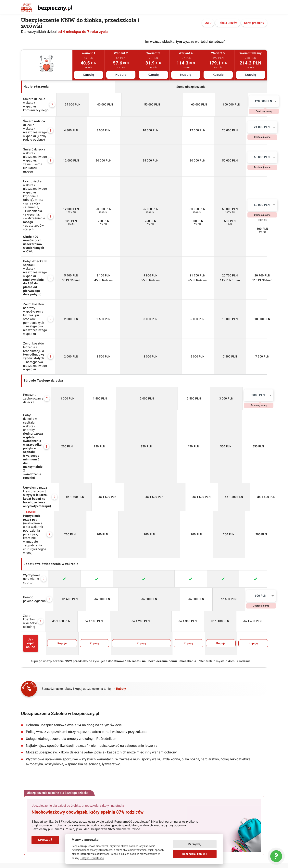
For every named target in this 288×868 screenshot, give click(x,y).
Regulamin (28, 728)
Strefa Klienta (92, 757)
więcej (28, 407)
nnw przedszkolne (84, 809)
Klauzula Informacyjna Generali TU (42, 759)
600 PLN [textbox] (250, 446)
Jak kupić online (44, 483)
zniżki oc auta (202, 819)
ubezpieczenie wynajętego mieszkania (111, 819)
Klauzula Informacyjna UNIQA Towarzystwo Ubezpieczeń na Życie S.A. (48, 776)
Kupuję (88, 75)
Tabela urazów (228, 23)
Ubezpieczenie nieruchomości (102, 749)
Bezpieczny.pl (29, 720)
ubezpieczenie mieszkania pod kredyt (51, 819)
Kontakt (26, 724)
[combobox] (251, 101)
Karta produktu (254, 23)
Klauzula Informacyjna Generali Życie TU (46, 763)
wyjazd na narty (36, 830)
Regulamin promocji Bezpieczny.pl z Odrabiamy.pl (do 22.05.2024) (43, 741)
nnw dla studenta (144, 809)
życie (167, 809)
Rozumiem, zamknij (195, 854)
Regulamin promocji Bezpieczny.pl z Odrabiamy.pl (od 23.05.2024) (43, 734)
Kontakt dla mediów (159, 724)
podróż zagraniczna (232, 819)
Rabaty (121, 524)
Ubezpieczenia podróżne (99, 732)
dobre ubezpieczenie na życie (165, 819)
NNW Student (92, 728)
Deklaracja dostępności (161, 740)
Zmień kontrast (160, 745)
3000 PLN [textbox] (250, 312)
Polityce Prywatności (92, 858)
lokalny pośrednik (233, 830)
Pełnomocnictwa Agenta (36, 782)
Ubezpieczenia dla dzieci (99, 720)
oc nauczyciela (114, 809)
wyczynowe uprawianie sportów (191, 830)
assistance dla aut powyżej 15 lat (76, 830)
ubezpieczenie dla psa (230, 809)
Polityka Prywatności (34, 751)
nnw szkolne (33, 809)
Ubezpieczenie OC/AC (97, 736)
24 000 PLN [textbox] (250, 125)
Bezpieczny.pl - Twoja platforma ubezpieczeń (47, 8)
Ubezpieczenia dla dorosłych (101, 724)
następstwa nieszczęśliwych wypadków (134, 830)
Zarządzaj (195, 844)
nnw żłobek (57, 809)
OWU (208, 23)
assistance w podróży (192, 809)
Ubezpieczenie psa (95, 753)
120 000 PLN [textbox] (250, 101)
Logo (150, 720)
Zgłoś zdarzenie (94, 761)
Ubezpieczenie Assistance (100, 744)
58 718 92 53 (238, 730)
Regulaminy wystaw (33, 747)
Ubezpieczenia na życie (98, 740)
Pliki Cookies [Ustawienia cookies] (29, 755)
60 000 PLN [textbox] (250, 148)
